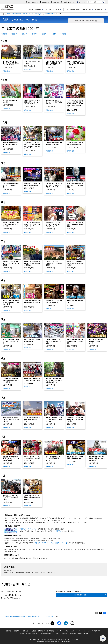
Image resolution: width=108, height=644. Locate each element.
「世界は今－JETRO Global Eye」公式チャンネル (51, 543)
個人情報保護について (52, 631)
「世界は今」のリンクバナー (29, 529)
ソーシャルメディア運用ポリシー (93, 631)
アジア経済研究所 (69, 2)
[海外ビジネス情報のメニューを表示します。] (36, 9)
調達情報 (17, 631)
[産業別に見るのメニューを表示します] (100, 9)
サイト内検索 (87, 0)
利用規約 (59, 531)
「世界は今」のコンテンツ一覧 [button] (86, 21)
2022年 (44, 34)
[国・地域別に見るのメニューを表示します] (73, 9)
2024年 (24, 34)
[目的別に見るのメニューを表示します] (88, 9)
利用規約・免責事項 (37, 631)
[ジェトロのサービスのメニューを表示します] (53, 9)
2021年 (54, 34)
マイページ (82, 2)
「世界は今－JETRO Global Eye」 (20, 19)
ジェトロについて (33, 2)
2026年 (5, 34)
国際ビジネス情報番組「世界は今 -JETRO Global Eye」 (25, 14)
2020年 (64, 34)
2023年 (34, 34)
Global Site (56, 2)
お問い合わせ (45, 2)
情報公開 (25, 631)
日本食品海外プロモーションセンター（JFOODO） (54, 634)
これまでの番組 (50, 14)
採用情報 (8, 631)
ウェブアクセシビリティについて (71, 631)
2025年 (15, 34)
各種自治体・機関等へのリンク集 (79, 634)
